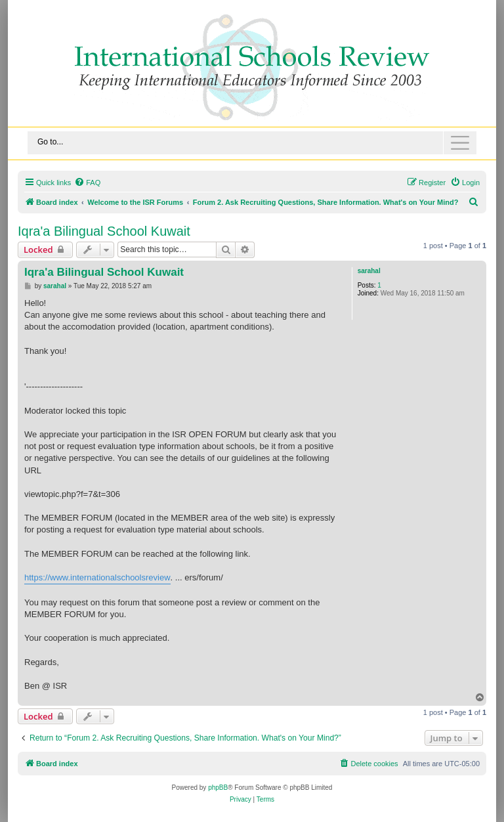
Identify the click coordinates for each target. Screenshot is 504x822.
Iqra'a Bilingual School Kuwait (104, 231)
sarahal (369, 271)
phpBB (218, 788)
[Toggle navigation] (252, 143)
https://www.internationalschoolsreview (97, 577)
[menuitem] (87, 183)
